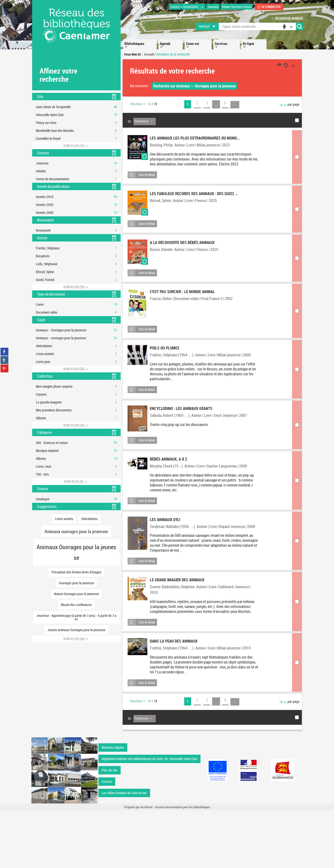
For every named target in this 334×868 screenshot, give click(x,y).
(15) (76, 146)
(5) (76, 481)
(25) (76, 287)
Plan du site (110, 828)
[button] (207, 26)
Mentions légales (113, 805)
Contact (107, 839)
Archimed (146, 865)
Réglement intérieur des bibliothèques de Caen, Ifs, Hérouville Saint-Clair (149, 816)
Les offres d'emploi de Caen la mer (124, 850)
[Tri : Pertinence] (145, 121)
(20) (76, 639)
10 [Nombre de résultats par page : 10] (282, 105)
